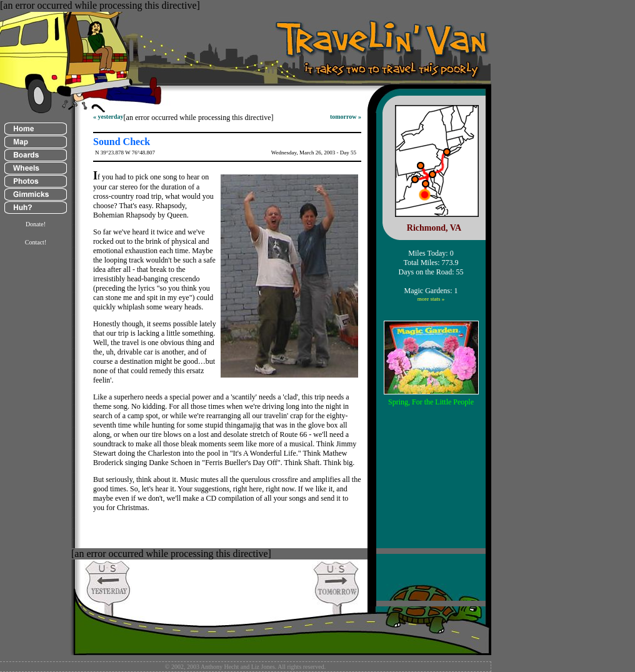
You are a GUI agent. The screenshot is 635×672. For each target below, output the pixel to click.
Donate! (36, 224)
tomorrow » (346, 117)
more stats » (431, 299)
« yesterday (108, 117)
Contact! (36, 242)
